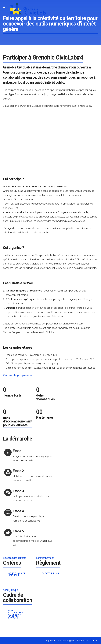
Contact (94, 640)
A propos (51, 640)
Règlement (83, 640)
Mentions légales (66, 640)
